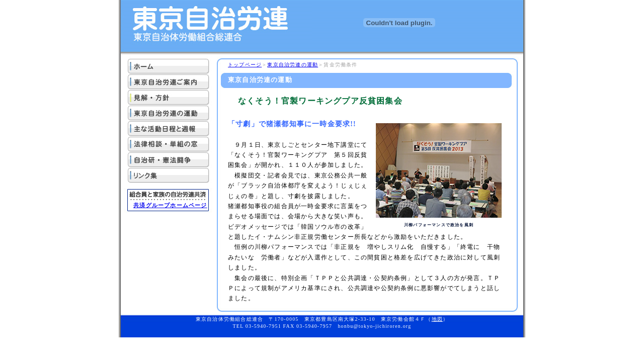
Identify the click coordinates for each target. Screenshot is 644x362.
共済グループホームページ (170, 205)
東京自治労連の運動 (293, 65)
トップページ (245, 65)
